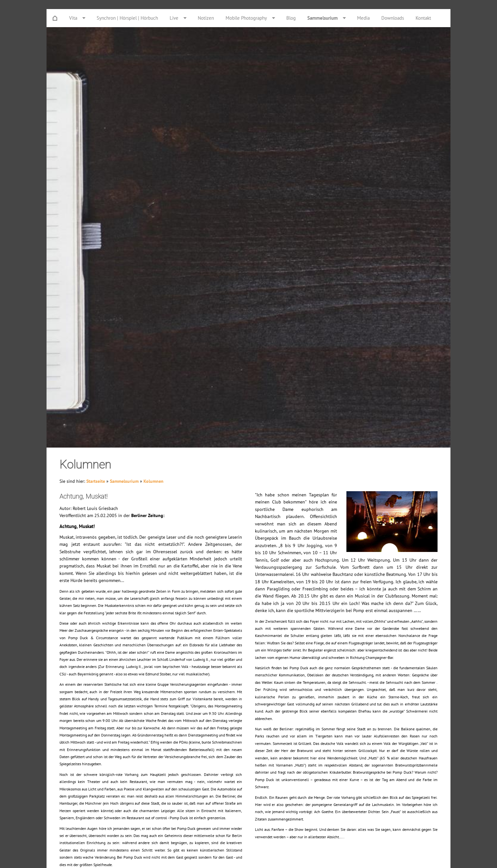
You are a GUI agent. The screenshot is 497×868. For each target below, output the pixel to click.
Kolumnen (153, 481)
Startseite (96, 481)
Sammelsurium (124, 481)
